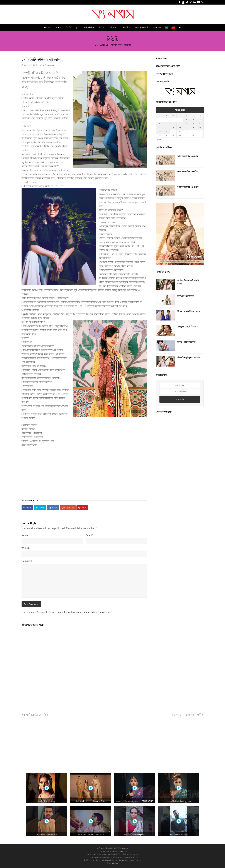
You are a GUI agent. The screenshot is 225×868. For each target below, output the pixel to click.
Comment (27, 561)
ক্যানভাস (124, 848)
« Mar (159, 139)
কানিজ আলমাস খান (120, 851)
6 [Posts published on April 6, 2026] (173, 124)
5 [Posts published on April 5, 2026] (166, 124)
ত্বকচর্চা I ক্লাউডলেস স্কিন (35, 715)
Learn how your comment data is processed (88, 612)
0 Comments (48, 65)
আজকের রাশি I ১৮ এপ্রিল (188, 172)
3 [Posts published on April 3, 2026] (200, 120)
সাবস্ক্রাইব (180, 399)
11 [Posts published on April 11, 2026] (160, 128)
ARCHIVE (104, 45)
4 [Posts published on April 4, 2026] (160, 124)
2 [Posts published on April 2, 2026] (193, 120)
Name (25, 535)
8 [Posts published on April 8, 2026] (187, 124)
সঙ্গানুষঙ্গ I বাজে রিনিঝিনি (188, 327)
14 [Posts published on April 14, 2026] (180, 128)
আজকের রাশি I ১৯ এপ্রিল (188, 156)
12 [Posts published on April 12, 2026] (166, 128)
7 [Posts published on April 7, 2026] (180, 124)
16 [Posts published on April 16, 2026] (193, 128)
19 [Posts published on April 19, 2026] (166, 132)
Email (89, 535)
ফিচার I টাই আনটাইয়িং (187, 342)
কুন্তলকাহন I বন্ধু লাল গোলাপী (188, 715)
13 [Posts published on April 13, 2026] (173, 128)
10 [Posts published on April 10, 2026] (200, 124)
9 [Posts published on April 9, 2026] (193, 124)
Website (26, 548)
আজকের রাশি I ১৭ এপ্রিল (188, 187)
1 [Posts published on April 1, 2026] (187, 120)
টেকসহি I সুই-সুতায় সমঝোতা (189, 358)
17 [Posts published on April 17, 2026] (200, 128)
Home (96, 45)
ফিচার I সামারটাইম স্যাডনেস (189, 311)
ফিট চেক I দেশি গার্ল (185, 296)
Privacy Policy (112, 863)
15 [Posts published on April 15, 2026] (187, 128)
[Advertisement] (84, 471)
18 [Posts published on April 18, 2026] (160, 132)
